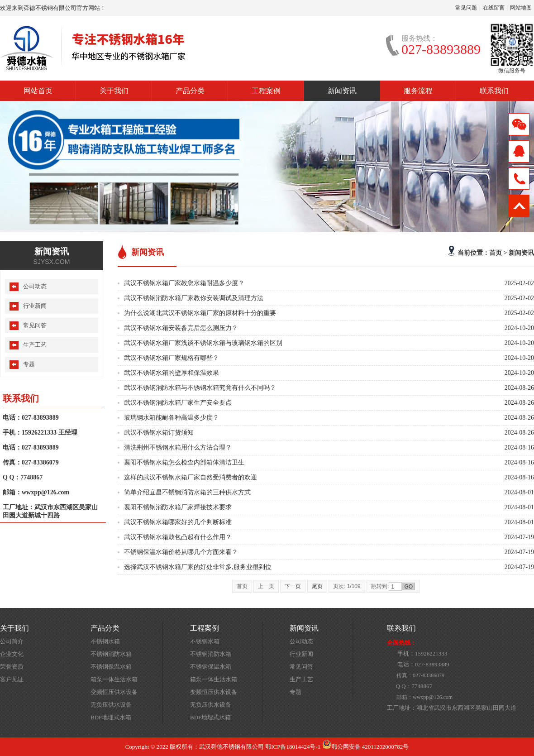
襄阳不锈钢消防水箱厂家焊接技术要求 (178, 507)
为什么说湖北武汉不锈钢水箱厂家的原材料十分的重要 (200, 313)
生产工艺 (35, 345)
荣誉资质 (12, 667)
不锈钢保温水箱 (111, 667)
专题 (29, 364)
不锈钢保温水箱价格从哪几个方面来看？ (181, 552)
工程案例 (266, 91)
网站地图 (521, 8)
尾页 (317, 586)
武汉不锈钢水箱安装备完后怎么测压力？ (181, 328)
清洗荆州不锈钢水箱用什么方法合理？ (178, 447)
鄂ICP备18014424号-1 (293, 747)
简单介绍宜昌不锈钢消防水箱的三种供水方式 (187, 492)
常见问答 (35, 325)
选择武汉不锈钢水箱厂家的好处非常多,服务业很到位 (198, 567)
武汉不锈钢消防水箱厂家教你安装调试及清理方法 (194, 298)
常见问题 (466, 8)
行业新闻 (35, 306)
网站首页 (38, 91)
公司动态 (35, 286)
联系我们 (494, 91)
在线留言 (494, 8)
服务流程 (418, 91)
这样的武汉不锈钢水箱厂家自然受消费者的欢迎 (191, 477)
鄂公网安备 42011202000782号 (366, 747)
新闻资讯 (342, 91)
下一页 (293, 586)
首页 (496, 253)
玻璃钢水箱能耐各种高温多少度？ (172, 418)
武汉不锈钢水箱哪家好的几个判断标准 (178, 522)
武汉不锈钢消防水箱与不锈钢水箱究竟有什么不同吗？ (200, 388)
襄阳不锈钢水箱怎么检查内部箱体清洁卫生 (184, 462)
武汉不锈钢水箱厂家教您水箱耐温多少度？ (184, 283)
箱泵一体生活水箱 (114, 679)
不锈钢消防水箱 (111, 654)
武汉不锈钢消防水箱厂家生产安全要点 (178, 403)
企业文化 (12, 654)
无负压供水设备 (111, 705)
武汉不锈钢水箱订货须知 (159, 433)
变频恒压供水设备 (114, 692)
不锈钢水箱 (105, 641)
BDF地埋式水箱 (111, 717)
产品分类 (190, 91)
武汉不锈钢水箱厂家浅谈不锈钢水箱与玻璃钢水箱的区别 (203, 343)
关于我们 (114, 91)
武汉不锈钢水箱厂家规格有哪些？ (172, 358)
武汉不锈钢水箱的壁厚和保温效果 (172, 373)
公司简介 (12, 641)
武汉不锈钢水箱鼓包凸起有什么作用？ (178, 537)
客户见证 (12, 679)
